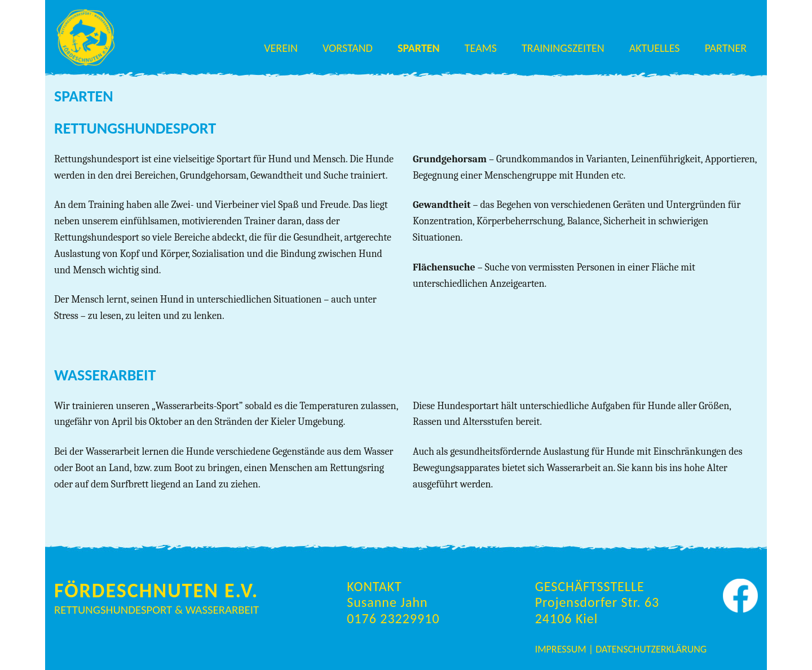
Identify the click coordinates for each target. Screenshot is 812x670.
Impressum (562, 649)
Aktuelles (655, 48)
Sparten (419, 48)
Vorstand (348, 48)
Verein (281, 48)
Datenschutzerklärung (651, 649)
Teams (481, 48)
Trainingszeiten (563, 48)
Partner (726, 48)
